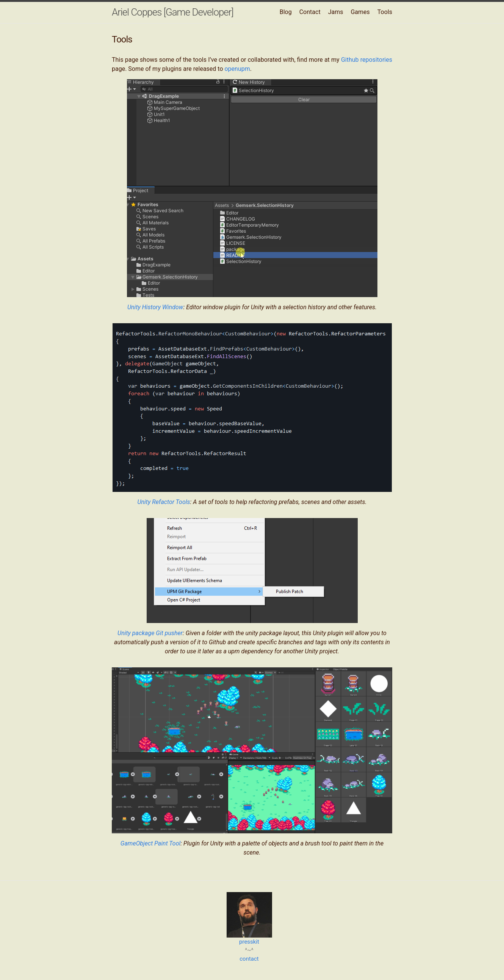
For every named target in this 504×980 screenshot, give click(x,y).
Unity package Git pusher (150, 633)
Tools (385, 12)
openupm (237, 69)
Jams (336, 12)
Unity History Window (155, 307)
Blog (286, 12)
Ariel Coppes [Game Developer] (173, 12)
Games (360, 12)
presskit (249, 942)
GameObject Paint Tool (150, 843)
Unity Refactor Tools (164, 502)
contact (249, 959)
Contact (310, 12)
